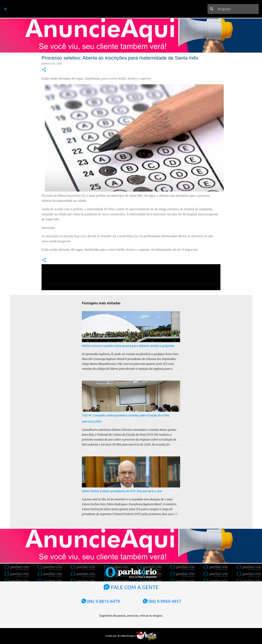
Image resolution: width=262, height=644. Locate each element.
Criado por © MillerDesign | (131, 636)
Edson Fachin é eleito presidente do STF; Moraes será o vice (122, 491)
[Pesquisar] (237, 9)
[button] (44, 70)
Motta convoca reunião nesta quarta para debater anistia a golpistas (128, 346)
